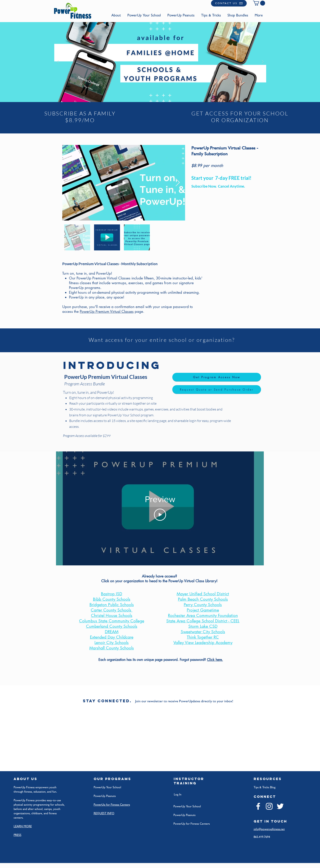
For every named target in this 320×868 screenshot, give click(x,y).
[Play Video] (160, 515)
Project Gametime (203, 610)
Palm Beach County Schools (203, 599)
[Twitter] (280, 806)
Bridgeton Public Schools (112, 605)
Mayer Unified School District (203, 594)
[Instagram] (269, 806)
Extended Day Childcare (112, 637)
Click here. (215, 660)
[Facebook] (258, 806)
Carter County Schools (112, 610)
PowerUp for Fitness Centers (192, 824)
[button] (259, 3)
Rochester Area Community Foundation (203, 616)
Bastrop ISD (112, 594)
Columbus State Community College (112, 621)
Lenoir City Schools (112, 643)
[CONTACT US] (229, 3)
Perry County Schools (203, 605)
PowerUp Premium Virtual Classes (107, 312)
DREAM (112, 632)
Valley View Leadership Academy (203, 643)
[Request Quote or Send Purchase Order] (217, 389)
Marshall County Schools (112, 648)
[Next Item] (178, 183)
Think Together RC (203, 637)
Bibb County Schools (112, 599)
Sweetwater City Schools (203, 632)
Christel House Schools (112, 616)
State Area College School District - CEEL (203, 621)
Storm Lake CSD (203, 626)
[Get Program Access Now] (217, 377)
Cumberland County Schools (112, 626)
